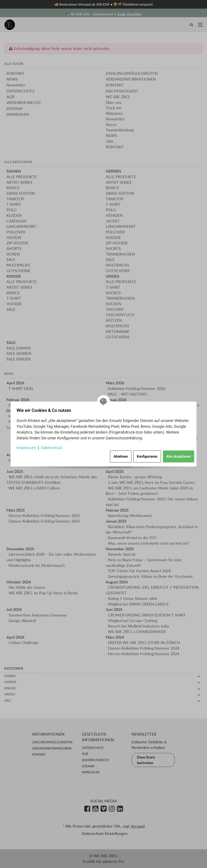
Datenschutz (53, 447)
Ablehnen (119, 456)
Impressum (28, 447)
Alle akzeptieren (177, 456)
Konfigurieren (146, 456)
